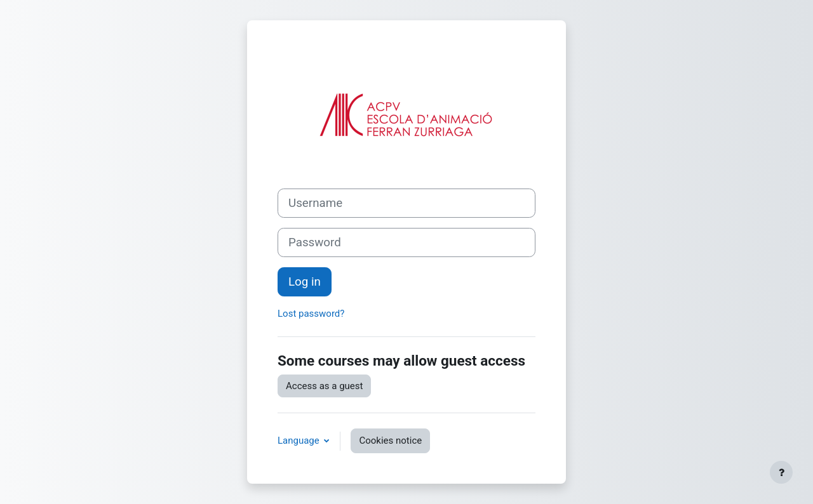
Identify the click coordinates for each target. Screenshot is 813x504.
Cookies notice (390, 441)
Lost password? (311, 314)
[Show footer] (781, 472)
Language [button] (299, 441)
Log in (305, 282)
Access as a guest (324, 386)
